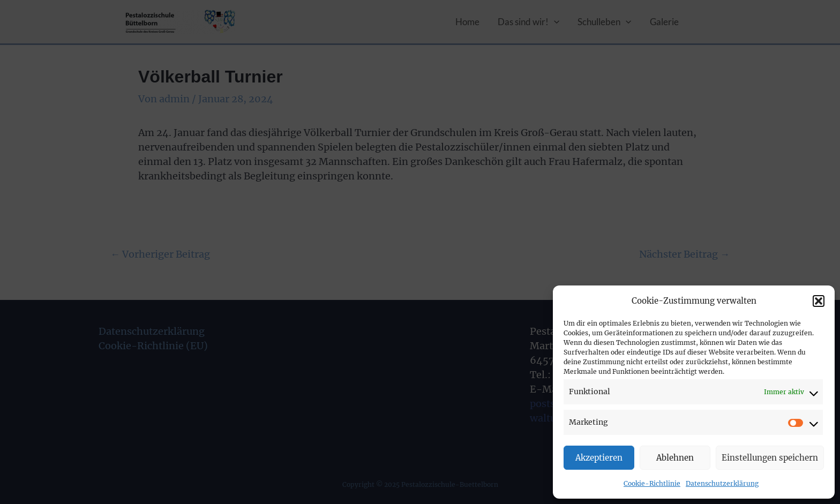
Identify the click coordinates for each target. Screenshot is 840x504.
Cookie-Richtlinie (652, 483)
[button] (819, 301)
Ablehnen (675, 458)
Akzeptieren (599, 458)
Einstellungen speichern (770, 458)
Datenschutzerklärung (722, 483)
